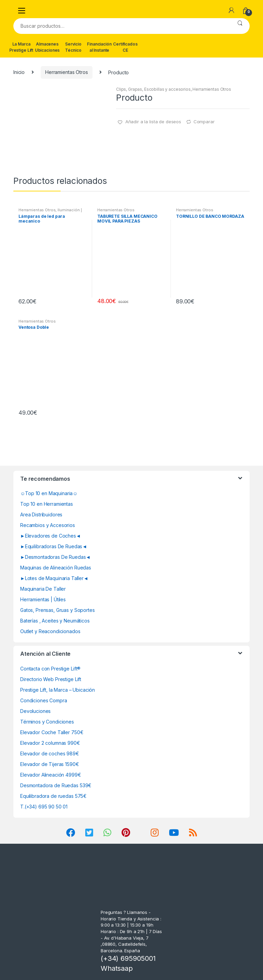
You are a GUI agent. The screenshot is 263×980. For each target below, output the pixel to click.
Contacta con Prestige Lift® (50, 669)
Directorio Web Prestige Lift (51, 679)
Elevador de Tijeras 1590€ (50, 764)
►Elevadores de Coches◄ (51, 536)
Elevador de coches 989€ (50, 753)
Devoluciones (35, 711)
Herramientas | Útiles (43, 599)
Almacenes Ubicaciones (47, 47)
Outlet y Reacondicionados (50, 631)
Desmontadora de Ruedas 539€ (56, 785)
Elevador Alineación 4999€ (51, 775)
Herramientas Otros (66, 72)
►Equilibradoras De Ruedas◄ (54, 546)
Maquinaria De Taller (43, 589)
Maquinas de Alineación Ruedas (56, 568)
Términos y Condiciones (47, 722)
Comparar (204, 122)
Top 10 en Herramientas (47, 504)
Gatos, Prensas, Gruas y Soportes (58, 610)
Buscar (240, 26)
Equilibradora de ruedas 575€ (53, 796)
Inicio (19, 72)
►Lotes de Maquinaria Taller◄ (54, 578)
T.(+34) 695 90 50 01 (44, 807)
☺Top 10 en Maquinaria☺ (49, 493)
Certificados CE (125, 47)
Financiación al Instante (99, 47)
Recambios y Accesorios (48, 525)
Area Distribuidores (41, 514)
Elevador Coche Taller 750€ (52, 732)
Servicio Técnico (73, 47)
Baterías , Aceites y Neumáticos (55, 621)
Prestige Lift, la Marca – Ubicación (58, 690)
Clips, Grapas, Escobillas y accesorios (153, 89)
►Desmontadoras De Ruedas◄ (55, 557)
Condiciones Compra (43, 700)
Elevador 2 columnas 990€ (50, 743)
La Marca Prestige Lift (21, 47)
